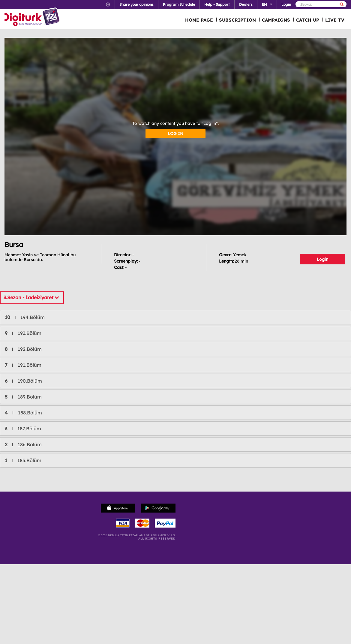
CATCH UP (308, 20)
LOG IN (175, 134)
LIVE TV (335, 20)
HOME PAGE (199, 20)
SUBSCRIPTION (237, 20)
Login (322, 259)
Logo (33, 17)
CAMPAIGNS (276, 20)
